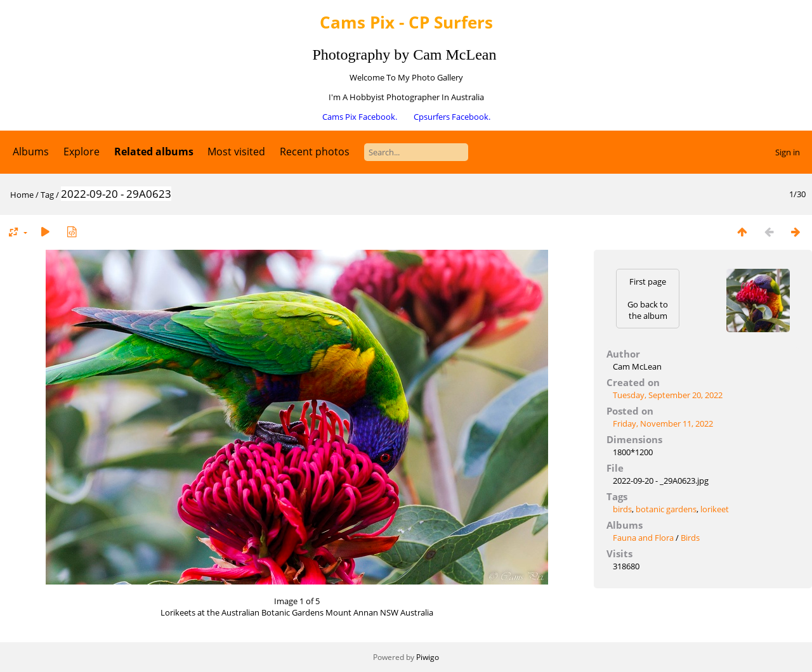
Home (22, 195)
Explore (82, 152)
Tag (47, 195)
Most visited (236, 152)
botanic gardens (666, 509)
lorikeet (715, 509)
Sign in (788, 152)
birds (622, 509)
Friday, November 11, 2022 (663, 423)
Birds (690, 538)
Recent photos (315, 152)
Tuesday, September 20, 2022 (668, 395)
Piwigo (428, 657)
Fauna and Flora (643, 538)
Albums (31, 152)
